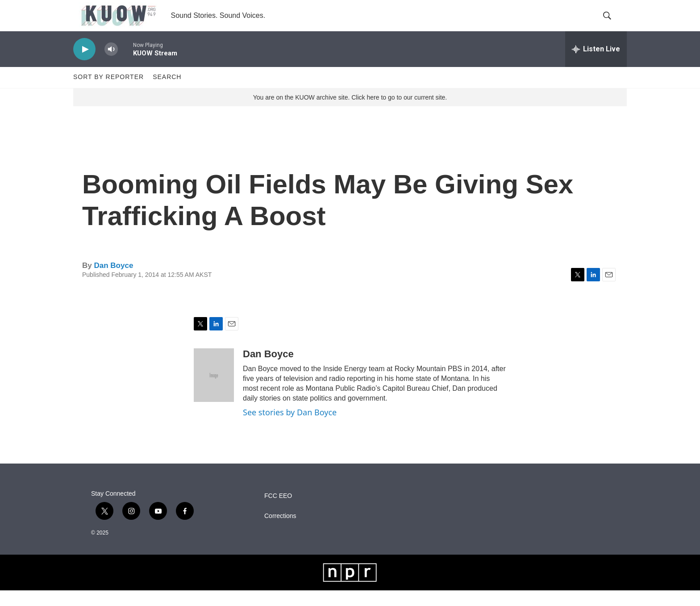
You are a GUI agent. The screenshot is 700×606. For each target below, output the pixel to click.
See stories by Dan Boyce (290, 428)
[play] (84, 65)
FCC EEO (278, 512)
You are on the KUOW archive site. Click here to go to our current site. (350, 113)
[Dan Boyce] (214, 391)
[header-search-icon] (612, 24)
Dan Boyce (113, 281)
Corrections (280, 532)
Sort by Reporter (108, 93)
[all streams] (596, 65)
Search (167, 93)
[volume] (111, 65)
